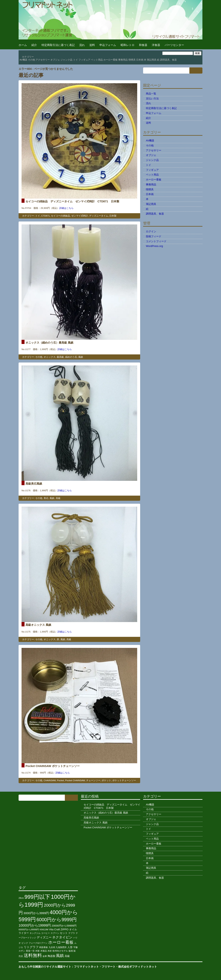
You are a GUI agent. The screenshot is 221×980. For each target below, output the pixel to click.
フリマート (109, 967)
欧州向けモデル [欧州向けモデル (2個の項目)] (60, 951)
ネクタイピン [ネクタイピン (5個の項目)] (62, 937)
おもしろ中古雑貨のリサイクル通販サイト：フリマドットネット (59, 967)
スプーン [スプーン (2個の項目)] (55, 933)
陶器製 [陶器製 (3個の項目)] (51, 956)
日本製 (113, 216)
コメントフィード (156, 241)
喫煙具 (132, 60)
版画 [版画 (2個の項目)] (71, 951)
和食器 (143, 45)
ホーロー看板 (110, 60)
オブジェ (55, 60)
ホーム (23, 45)
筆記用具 (152, 60)
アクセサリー (43, 60)
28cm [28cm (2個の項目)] (21, 898)
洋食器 (156, 45)
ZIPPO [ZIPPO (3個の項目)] (64, 929)
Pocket (60, 780)
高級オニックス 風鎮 (38, 625)
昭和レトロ (127, 45)
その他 (31, 60)
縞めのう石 (71, 357)
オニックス (50, 357)
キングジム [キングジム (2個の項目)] (35, 933)
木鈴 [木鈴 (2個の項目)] (50, 951)
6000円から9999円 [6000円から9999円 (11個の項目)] (57, 920)
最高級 (60, 357)
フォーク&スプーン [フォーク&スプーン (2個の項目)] (38, 943)
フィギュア (84, 60)
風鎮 (81, 357)
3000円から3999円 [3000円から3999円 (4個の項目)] (36, 913)
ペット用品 (97, 60)
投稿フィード (154, 236)
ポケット (106, 780)
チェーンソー (93, 780)
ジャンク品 (66, 60)
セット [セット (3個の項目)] (64, 933)
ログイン (151, 231)
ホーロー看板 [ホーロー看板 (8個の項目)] (61, 942)
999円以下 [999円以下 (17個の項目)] (37, 897)
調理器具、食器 (168, 60)
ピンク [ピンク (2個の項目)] (25, 943)
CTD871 (46, 216)
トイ (76, 60)
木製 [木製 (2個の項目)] (37, 951)
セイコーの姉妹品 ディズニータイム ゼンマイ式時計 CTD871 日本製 (72, 201)
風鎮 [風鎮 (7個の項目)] (60, 956)
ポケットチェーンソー (124, 780)
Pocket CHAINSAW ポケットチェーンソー (53, 766)
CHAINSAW (50, 780)
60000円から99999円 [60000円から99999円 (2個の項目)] (29, 930)
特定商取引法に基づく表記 (58, 45)
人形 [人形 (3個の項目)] (70, 947)
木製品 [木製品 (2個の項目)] (44, 951)
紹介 (34, 45)
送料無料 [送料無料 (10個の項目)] (33, 955)
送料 (92, 45)
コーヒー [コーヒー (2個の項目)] (45, 933)
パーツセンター (174, 45)
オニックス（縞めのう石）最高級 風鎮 (49, 343)
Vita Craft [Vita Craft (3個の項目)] (54, 929)
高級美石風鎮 (34, 484)
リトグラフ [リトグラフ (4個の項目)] (31, 947)
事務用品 (123, 60)
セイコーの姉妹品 (60, 216)
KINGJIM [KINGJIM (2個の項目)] (44, 930)
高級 (58, 498)
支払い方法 (152, 99)
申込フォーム (108, 45)
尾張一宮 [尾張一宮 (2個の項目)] (30, 951)
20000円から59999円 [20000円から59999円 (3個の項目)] (64, 926)
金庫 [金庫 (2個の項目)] (45, 956)
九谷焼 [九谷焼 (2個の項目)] (52, 947)
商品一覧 (151, 94)
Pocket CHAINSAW (75, 780)
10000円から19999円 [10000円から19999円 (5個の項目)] (35, 925)
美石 (46, 498)
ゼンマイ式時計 (80, 216)
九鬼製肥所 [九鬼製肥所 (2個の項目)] (61, 947)
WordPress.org (154, 246)
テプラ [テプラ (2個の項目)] (72, 933)
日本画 (140, 60)
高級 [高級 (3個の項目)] (67, 956)
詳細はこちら (66, 208)
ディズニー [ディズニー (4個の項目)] (44, 937)
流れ (82, 45)
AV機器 (23, 60)
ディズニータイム (99, 216)
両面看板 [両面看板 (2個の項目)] (43, 947)
